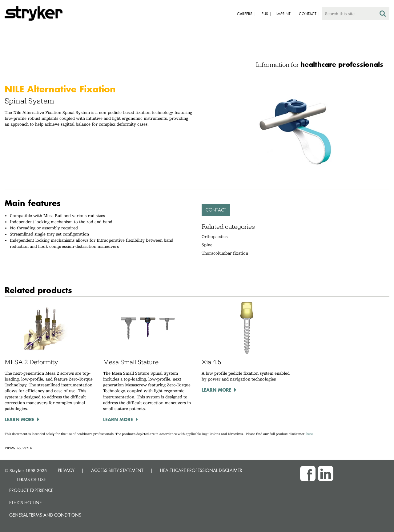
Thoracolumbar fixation (225, 253)
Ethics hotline (25, 503)
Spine (207, 245)
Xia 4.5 (211, 362)
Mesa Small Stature (131, 362)
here (310, 434)
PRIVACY (66, 470)
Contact (216, 210)
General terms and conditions (45, 515)
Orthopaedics (215, 236)
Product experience (31, 490)
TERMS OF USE (31, 480)
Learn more (20, 419)
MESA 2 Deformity (31, 362)
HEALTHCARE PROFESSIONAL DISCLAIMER (201, 470)
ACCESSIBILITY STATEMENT (117, 470)
